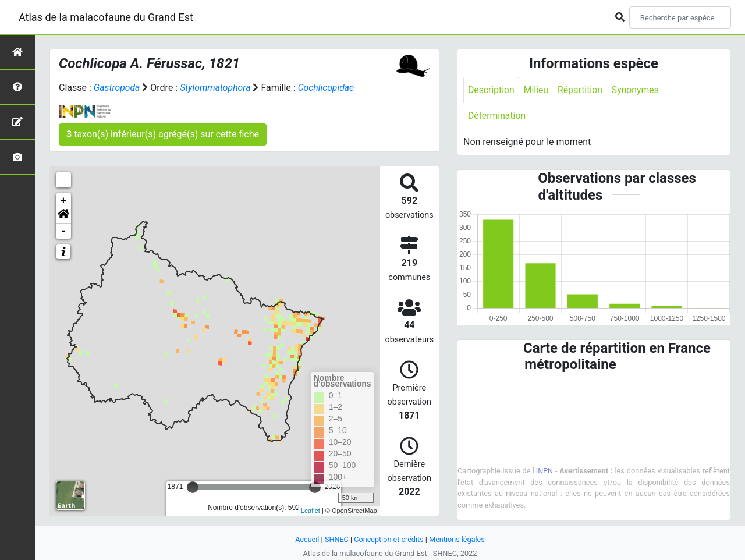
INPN (545, 471)
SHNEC (336, 539)
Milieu (537, 90)
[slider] (193, 487)
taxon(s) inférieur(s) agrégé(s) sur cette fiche (163, 134)
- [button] (64, 231)
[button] (63, 216)
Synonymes (637, 90)
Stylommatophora (216, 88)
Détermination (497, 116)
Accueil (306, 539)
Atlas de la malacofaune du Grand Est (106, 17)
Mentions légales (458, 539)
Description (492, 90)
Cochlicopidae (328, 88)
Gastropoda (117, 88)
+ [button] (64, 201)
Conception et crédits (389, 539)
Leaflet (311, 511)
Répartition (581, 90)
